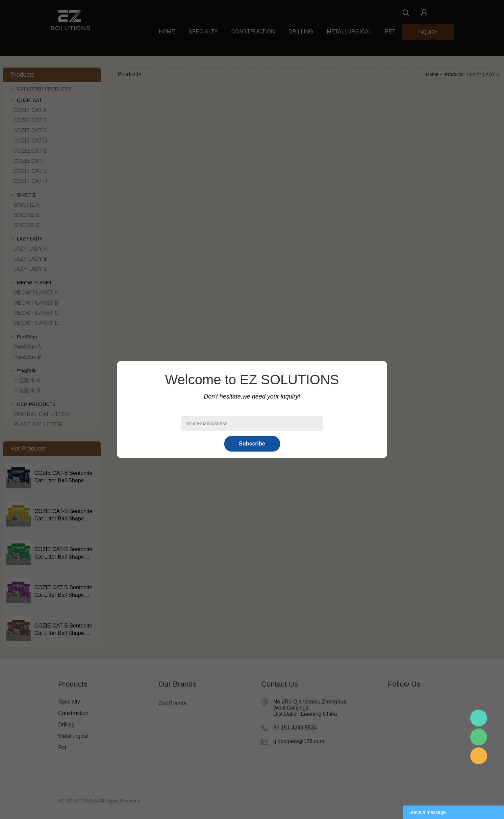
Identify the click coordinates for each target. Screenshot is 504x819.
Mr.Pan (479, 718)
